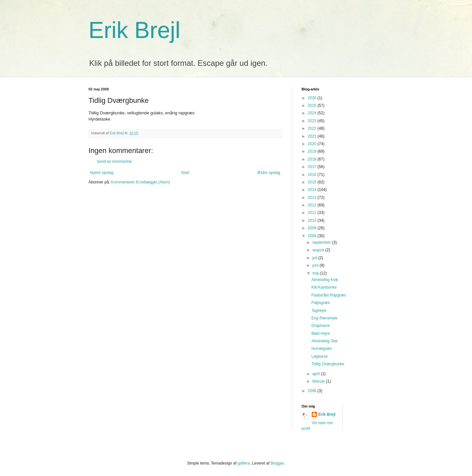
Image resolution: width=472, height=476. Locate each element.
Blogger (277, 463)
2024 (313, 113)
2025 (313, 105)
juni (316, 265)
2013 (313, 198)
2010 (313, 220)
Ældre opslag (269, 173)
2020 (313, 144)
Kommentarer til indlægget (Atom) (141, 182)
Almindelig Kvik (325, 280)
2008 (313, 236)
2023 (313, 121)
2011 (313, 213)
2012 (313, 205)
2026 (313, 98)
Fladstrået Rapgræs (329, 295)
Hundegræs (322, 349)
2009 (313, 228)
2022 (313, 128)
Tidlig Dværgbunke (328, 364)
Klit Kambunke (324, 287)
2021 (313, 136)
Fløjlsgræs (321, 303)
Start (185, 173)
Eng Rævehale (324, 318)
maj (316, 273)
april (317, 374)
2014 (313, 190)
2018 (313, 159)
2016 (313, 175)
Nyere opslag (102, 173)
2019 (313, 151)
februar (319, 381)
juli (315, 258)
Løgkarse (320, 356)
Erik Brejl (134, 30)
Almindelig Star (325, 341)
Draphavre (321, 326)
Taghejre (319, 311)
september (322, 242)
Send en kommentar (114, 162)
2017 (313, 167)
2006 (313, 391)
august (319, 250)
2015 (313, 182)
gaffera (244, 463)
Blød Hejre (321, 333)
